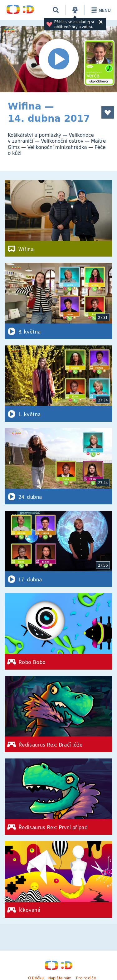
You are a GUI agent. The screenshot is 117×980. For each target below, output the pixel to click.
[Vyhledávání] (56, 10)
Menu (100, 10)
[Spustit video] (58, 59)
